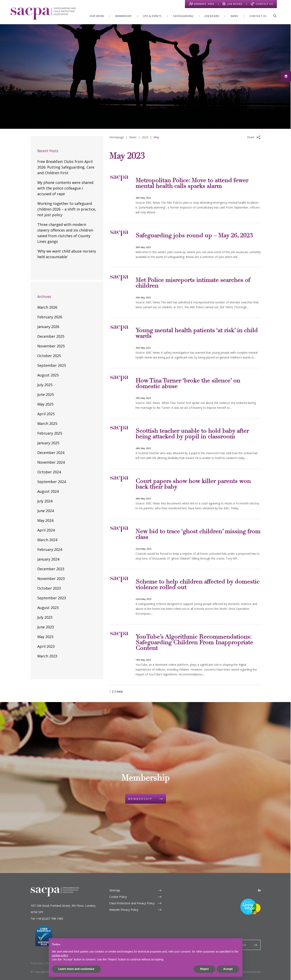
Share (251, 137)
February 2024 (50, 549)
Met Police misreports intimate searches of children (193, 283)
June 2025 (46, 394)
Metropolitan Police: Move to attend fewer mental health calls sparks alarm (192, 184)
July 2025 (45, 385)
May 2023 (45, 637)
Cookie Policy (118, 897)
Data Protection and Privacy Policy (132, 903)
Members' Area (204, 4)
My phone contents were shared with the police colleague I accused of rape (65, 188)
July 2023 (45, 617)
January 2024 (48, 559)
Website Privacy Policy (124, 910)
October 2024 (49, 472)
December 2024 (51, 453)
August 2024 (48, 491)
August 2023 (48, 608)
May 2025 (45, 404)
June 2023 (46, 627)
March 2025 (47, 423)
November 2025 (51, 346)
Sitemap (115, 890)
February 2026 (50, 317)
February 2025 (50, 433)
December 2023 (51, 569)
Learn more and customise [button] (76, 969)
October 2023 (49, 588)
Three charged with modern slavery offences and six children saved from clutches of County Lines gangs (65, 233)
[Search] (275, 16)
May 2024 (45, 520)
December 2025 (51, 336)
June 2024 (46, 511)
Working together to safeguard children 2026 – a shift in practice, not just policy (67, 209)
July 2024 (45, 501)
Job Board (235, 4)
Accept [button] (228, 969)
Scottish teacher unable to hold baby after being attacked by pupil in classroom (192, 434)
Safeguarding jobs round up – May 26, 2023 (194, 236)
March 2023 (47, 656)
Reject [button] (204, 969)
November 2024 (51, 462)
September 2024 (52, 482)
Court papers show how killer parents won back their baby (193, 484)
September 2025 (52, 365)
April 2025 (46, 414)
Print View (37, 963)
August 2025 (48, 375)
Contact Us (264, 4)
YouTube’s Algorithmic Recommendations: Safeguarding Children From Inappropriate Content (194, 643)
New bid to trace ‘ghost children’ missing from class (198, 535)
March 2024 (47, 540)
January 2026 (48, 327)
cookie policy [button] (60, 955)
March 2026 (47, 307)
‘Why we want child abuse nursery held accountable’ (67, 254)
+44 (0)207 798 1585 (50, 919)
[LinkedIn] (259, 890)
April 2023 (46, 646)
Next (120, 691)
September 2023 (52, 598)
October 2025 (49, 356)
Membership (140, 799)
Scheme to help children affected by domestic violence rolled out (197, 585)
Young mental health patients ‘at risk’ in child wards (197, 334)
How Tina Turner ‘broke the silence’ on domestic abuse (188, 384)
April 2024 (46, 530)
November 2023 (51, 579)
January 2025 (48, 443)
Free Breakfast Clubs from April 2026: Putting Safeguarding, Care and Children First (66, 167)
